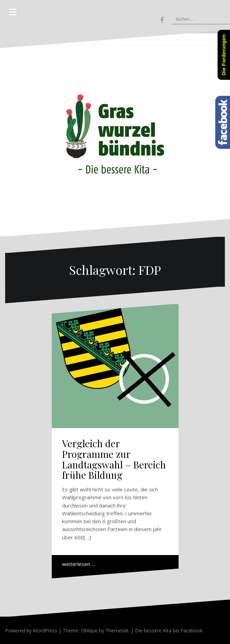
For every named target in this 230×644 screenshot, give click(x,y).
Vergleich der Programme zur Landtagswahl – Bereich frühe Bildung (114, 459)
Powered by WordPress (31, 630)
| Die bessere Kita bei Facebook (166, 630)
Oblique (89, 630)
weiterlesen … (79, 564)
